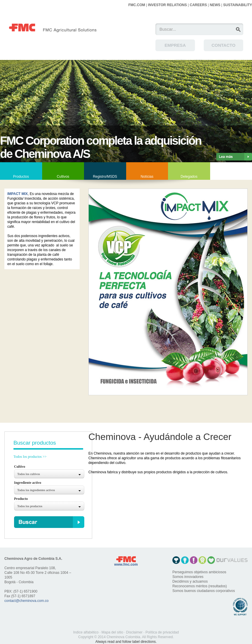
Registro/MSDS (105, 177)
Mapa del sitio (112, 632)
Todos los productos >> (30, 457)
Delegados (189, 177)
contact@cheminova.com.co (26, 601)
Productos (21, 177)
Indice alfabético (86, 632)
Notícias (147, 177)
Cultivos (63, 177)
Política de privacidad (162, 632)
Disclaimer (134, 632)
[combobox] (49, 474)
